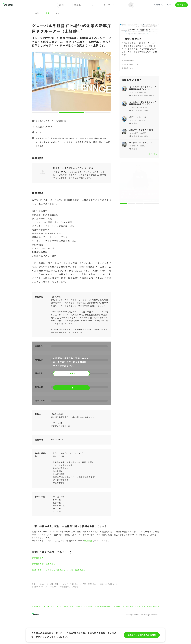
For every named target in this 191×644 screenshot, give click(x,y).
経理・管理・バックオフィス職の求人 (49, 570)
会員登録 (182, 5)
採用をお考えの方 (39, 606)
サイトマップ (140, 606)
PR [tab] (58, 13)
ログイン (170, 5)
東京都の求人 (38, 558)
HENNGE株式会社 (107, 584)
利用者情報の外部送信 (103, 606)
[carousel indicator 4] (147, 203)
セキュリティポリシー (84, 606)
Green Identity (153, 606)
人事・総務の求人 (77, 570)
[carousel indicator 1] (45, 112)
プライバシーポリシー (65, 606)
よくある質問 (128, 606)
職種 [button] (62, 5)
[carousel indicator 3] (98, 112)
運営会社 (51, 606)
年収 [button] (91, 5)
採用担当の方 (159, 5)
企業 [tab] (37, 13)
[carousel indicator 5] (155, 203)
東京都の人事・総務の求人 (44, 564)
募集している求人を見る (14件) (142, 635)
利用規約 (117, 606)
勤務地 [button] (77, 5)
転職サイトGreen (39, 584)
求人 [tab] (48, 13)
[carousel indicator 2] (71, 112)
